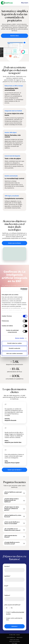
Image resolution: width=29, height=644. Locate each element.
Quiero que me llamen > (15, 470)
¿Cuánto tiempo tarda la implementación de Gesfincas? (15, 500)
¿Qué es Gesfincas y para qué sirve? (15, 493)
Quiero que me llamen (15, 243)
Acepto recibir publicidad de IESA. (14, 619)
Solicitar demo (14, 36)
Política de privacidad (14, 641)
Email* (6, 586)
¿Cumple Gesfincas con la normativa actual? (15, 543)
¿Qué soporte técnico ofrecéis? (15, 536)
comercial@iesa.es (11, 637)
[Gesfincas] (7, 3)
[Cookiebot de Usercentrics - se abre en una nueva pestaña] (21, 289)
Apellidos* (7, 576)
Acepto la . (15, 613)
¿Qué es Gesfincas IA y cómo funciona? (15, 516)
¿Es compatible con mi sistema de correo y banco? (15, 530)
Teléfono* (7, 595)
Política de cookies (14, 640)
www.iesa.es (20, 637)
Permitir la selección (15, 348)
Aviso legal (15, 643)
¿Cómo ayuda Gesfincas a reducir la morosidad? (15, 523)
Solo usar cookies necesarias (14, 353)
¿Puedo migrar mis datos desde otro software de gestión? (15, 508)
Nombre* (7, 566)
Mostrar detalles (20, 338)
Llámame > (14, 626)
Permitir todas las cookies (15, 343)
